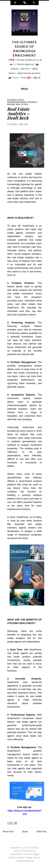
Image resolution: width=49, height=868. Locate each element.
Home (25, 832)
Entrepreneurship (17, 102)
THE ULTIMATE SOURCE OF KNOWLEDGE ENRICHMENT (24, 851)
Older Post (41, 832)
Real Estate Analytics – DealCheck (19, 113)
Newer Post (8, 832)
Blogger (36, 854)
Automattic (21, 858)
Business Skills (16, 100)
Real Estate (22, 104)
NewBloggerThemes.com (24, 861)
